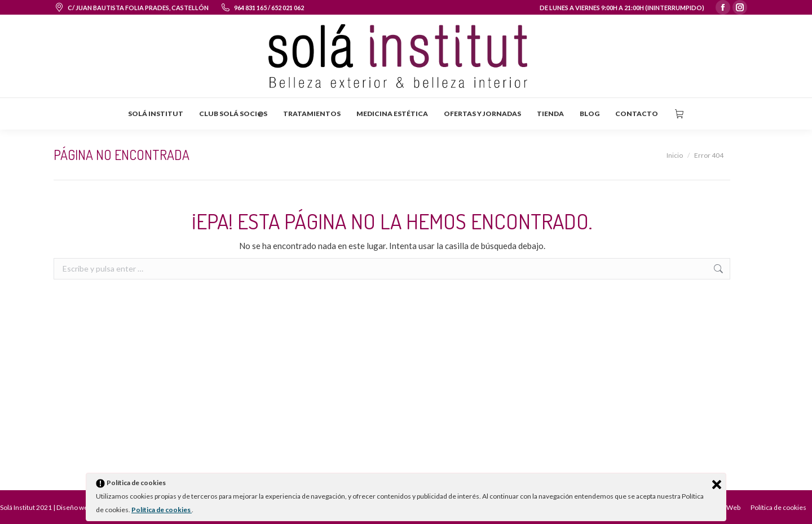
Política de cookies (162, 510)
